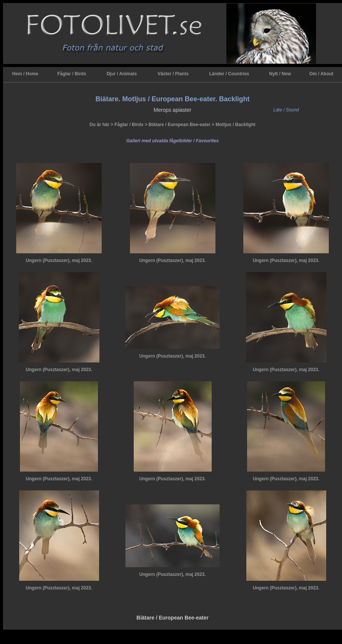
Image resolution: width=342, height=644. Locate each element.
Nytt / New (280, 74)
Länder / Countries (229, 74)
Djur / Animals (122, 74)
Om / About (321, 74)
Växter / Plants (173, 74)
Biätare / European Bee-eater (179, 125)
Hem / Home (25, 74)
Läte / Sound (286, 110)
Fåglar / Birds (72, 74)
